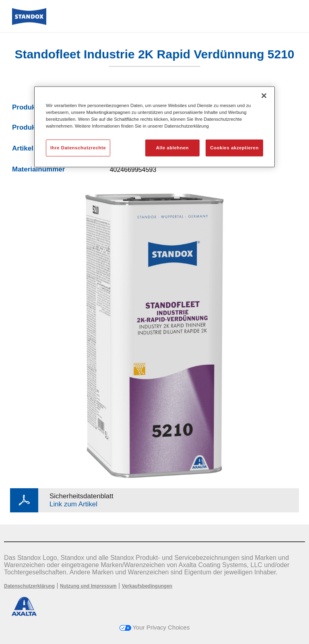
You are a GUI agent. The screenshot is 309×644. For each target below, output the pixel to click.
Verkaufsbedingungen (147, 586)
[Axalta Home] (29, 23)
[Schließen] (264, 96)
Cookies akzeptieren (234, 148)
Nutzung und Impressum (88, 586)
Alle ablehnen (172, 148)
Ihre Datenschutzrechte (78, 148)
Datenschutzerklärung (29, 586)
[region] (154, 127)
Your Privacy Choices (155, 627)
